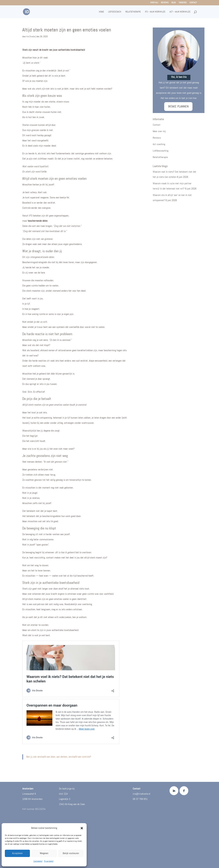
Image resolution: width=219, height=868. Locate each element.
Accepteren (17, 853)
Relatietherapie (133, 12)
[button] (82, 828)
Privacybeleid (49, 861)
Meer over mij (159, 131)
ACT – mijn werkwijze (180, 12)
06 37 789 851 (140, 799)
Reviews (165, 3)
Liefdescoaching (161, 151)
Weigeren (44, 853)
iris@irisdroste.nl (142, 794)
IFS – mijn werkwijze (155, 12)
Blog (174, 3)
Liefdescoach (115, 12)
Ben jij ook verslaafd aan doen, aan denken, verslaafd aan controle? (59, 757)
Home (101, 12)
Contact (193, 3)
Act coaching (159, 144)
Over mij (154, 3)
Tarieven (183, 3)
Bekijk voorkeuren (71, 853)
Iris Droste (31, 37)
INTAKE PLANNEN (178, 107)
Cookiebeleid (38, 861)
